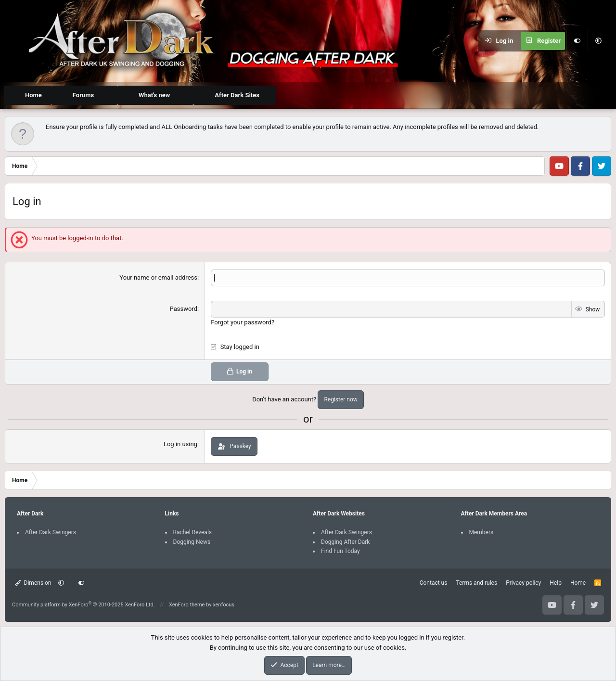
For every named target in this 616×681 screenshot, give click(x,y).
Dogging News (192, 541)
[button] (598, 41)
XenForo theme (187, 605)
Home (33, 95)
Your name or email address (158, 277)
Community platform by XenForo (83, 605)
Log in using (180, 444)
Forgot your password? (243, 322)
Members (481, 532)
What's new (154, 95)
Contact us (434, 583)
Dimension (33, 583)
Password (184, 309)
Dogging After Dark (345, 541)
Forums (83, 95)
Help (556, 583)
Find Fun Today (340, 551)
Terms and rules (476, 583)
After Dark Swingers (51, 532)
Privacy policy (523, 583)
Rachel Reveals (193, 532)
